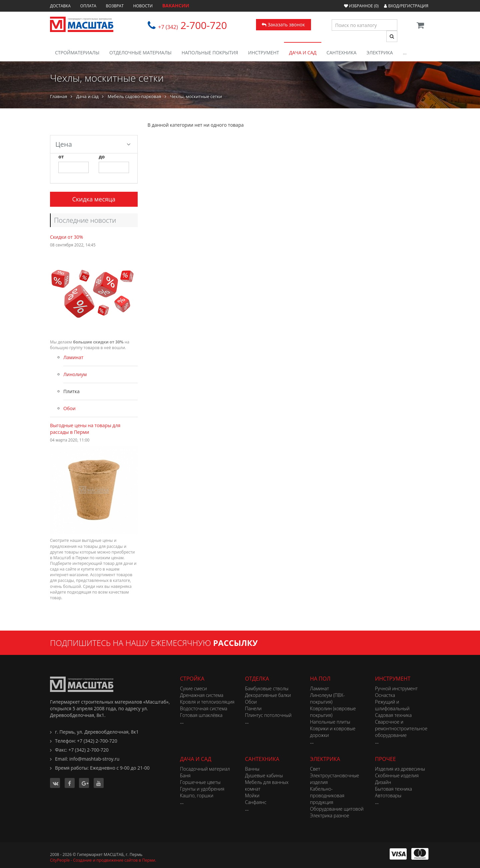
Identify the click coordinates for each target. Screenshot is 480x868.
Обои (69, 408)
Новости (143, 6)
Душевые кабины (264, 775)
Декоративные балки (268, 695)
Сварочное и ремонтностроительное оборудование (401, 728)
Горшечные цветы (200, 782)
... (405, 53)
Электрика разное (329, 815)
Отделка (257, 679)
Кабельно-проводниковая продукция (327, 795)
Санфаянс (256, 802)
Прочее (385, 759)
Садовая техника (393, 715)
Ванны (252, 769)
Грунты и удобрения (202, 789)
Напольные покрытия (210, 53)
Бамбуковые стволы (267, 688)
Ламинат (73, 357)
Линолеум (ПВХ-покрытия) (327, 698)
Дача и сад (303, 53)
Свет (315, 769)
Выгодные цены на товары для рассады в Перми (85, 429)
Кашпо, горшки (197, 795)
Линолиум (75, 374)
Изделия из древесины (400, 769)
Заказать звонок (283, 25)
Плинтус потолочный (268, 715)
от (61, 157)
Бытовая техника (393, 789)
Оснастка (385, 695)
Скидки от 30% (66, 237)
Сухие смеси (193, 688)
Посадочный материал (205, 769)
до (102, 157)
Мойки (252, 795)
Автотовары (388, 795)
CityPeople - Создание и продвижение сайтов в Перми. (103, 860)
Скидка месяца (94, 199)
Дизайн (383, 782)
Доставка (60, 6)
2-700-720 (192, 25)
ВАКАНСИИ (176, 6)
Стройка (192, 679)
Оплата (88, 6)
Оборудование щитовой (337, 809)
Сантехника (341, 53)
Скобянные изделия (397, 775)
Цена (93, 144)
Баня (185, 775)
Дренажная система (202, 695)
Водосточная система (204, 708)
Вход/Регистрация (406, 6)
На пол (320, 679)
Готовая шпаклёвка (201, 715)
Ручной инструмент (396, 688)
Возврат (115, 6)
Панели (253, 708)
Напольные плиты (330, 722)
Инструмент (263, 53)
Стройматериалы (77, 53)
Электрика (379, 53)
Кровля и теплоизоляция (207, 702)
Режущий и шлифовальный (392, 705)
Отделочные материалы (140, 53)
